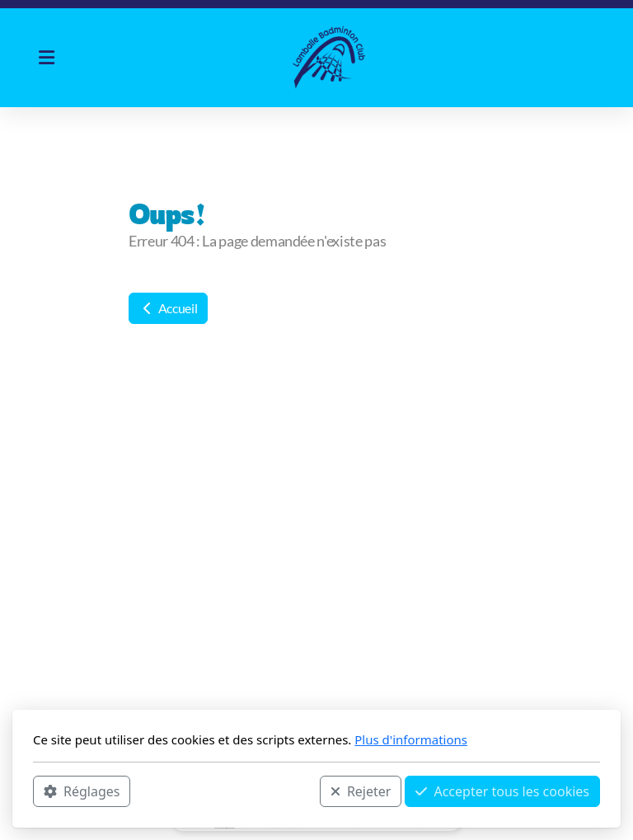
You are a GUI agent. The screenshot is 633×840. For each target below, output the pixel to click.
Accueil (168, 308)
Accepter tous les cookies (502, 791)
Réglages (82, 791)
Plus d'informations (411, 739)
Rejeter (361, 791)
